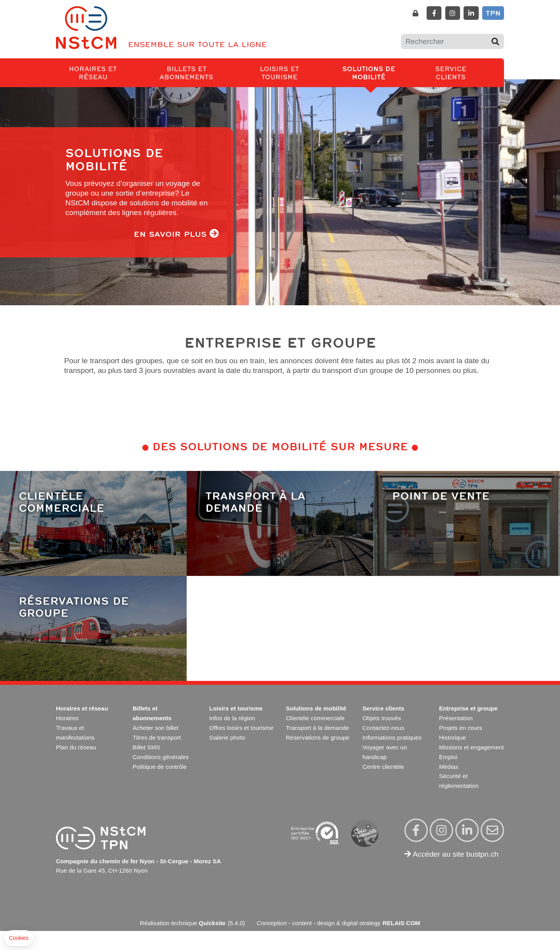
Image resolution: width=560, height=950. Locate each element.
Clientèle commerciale (61, 501)
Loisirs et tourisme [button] (290, 73)
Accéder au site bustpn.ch (451, 854)
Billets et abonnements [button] (198, 73)
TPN (493, 13)
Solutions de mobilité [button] (379, 73)
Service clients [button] (460, 73)
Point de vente (441, 495)
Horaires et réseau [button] (102, 73)
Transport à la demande (255, 501)
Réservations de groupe (74, 606)
